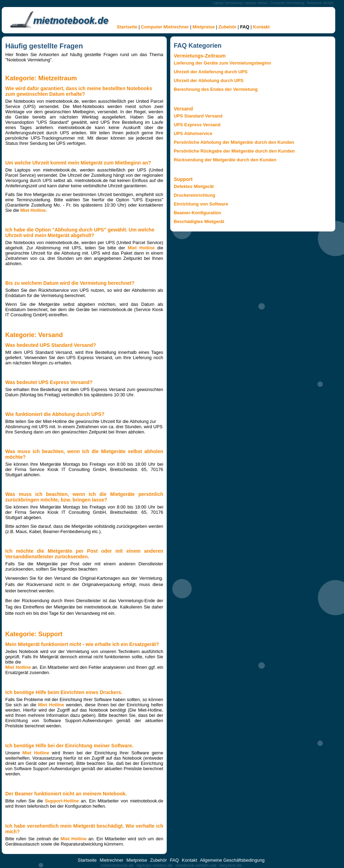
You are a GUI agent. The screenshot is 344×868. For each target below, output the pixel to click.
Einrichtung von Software (201, 204)
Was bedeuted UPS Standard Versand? (51, 345)
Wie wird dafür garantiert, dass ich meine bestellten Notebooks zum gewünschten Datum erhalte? (79, 91)
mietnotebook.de (117, 865)
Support (183, 179)
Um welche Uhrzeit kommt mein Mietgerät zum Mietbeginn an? (78, 163)
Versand (183, 109)
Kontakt (262, 27)
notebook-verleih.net (196, 865)
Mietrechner (112, 860)
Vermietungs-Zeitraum (200, 56)
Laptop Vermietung (227, 3)
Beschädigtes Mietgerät (199, 221)
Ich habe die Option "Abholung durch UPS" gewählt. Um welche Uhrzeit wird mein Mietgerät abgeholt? (80, 233)
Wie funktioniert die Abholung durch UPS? (55, 414)
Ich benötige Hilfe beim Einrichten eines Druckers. (64, 692)
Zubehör (227, 27)
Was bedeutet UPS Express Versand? (49, 382)
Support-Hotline (62, 801)
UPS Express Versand (197, 125)
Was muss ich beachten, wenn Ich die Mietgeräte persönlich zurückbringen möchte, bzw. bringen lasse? (84, 497)
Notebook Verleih (320, 3)
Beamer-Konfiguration (197, 213)
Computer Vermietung (287, 3)
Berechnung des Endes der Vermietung (216, 89)
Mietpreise (204, 27)
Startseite (127, 27)
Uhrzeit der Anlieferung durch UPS (211, 72)
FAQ (245, 27)
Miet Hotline (33, 210)
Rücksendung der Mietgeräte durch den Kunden (225, 160)
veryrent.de (230, 865)
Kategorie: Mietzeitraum (41, 78)
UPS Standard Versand (198, 116)
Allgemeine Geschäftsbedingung (232, 860)
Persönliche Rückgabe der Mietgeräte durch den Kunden (234, 151)
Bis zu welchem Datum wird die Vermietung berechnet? (70, 283)
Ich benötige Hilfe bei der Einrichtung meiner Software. (69, 746)
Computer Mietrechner (165, 27)
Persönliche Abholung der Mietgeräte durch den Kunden (234, 142)
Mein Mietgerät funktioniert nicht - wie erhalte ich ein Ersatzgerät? (82, 644)
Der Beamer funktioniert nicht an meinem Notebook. (66, 794)
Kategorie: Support (34, 634)
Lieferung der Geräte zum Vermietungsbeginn (222, 63)
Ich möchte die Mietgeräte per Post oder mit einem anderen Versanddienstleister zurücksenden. (84, 554)
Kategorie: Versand (34, 335)
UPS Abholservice (193, 133)
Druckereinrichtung (194, 195)
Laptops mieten (256, 3)
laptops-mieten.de (155, 865)
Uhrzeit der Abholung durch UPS (209, 80)
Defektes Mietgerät (194, 186)
